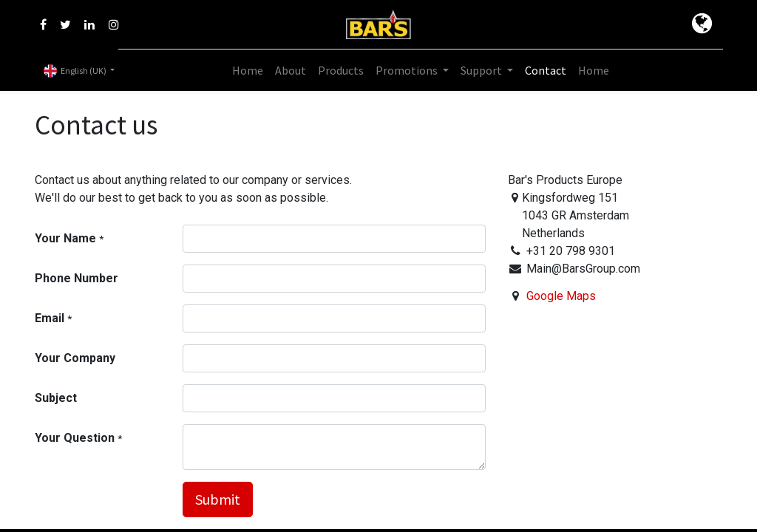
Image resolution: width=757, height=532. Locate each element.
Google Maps (561, 296)
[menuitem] (248, 70)
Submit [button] (218, 499)
